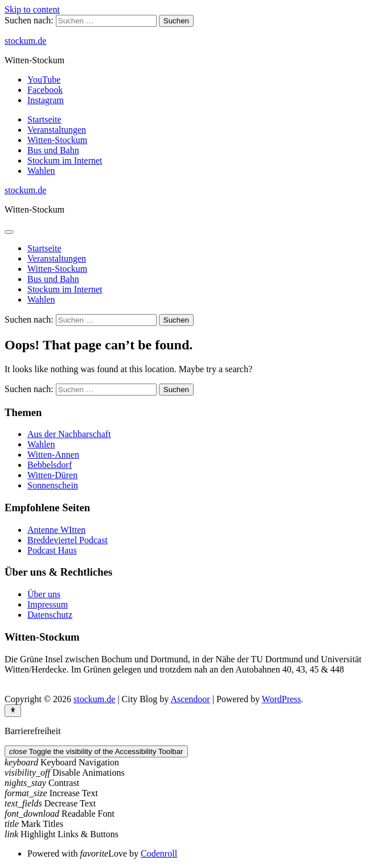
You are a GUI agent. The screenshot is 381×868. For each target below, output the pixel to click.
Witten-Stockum (57, 140)
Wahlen (41, 171)
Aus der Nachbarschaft (69, 434)
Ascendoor (190, 699)
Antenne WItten (56, 530)
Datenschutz (50, 615)
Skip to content (32, 9)
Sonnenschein (53, 485)
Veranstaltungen (57, 130)
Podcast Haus (52, 550)
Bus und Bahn (53, 150)
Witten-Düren (52, 475)
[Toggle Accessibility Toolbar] (13, 711)
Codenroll (159, 853)
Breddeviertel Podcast (67, 540)
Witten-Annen (53, 455)
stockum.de (25, 41)
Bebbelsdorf (50, 465)
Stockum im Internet (65, 160)
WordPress (282, 699)
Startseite (44, 119)
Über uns (44, 594)
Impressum (48, 604)
